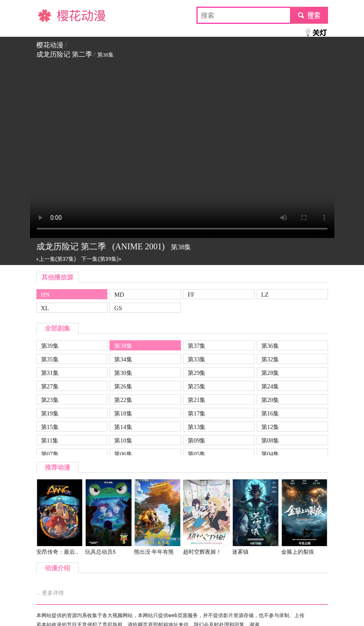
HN (45, 295)
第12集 (270, 427)
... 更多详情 (50, 593)
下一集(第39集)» (101, 259)
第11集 (50, 440)
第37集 (197, 346)
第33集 (197, 359)
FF (191, 295)
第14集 (123, 427)
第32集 (270, 359)
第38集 (123, 346)
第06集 (123, 454)
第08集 (270, 440)
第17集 (197, 413)
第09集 (197, 440)
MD (119, 295)
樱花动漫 (50, 15)
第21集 (197, 400)
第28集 (270, 373)
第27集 (50, 386)
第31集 (50, 373)
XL (45, 308)
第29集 (197, 373)
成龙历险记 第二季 (64, 54)
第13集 (197, 427)
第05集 (197, 454)
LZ (265, 295)
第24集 (270, 386)
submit (309, 15)
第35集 (50, 359)
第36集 (270, 346)
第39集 (50, 346)
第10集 (123, 440)
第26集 (123, 386)
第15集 (50, 427)
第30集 (123, 373)
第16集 (270, 413)
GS (118, 308)
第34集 (123, 359)
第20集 (270, 400)
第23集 (50, 400)
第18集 (123, 413)
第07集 (50, 454)
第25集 (197, 386)
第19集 (50, 413)
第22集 (123, 400)
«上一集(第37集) (56, 259)
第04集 (270, 454)
